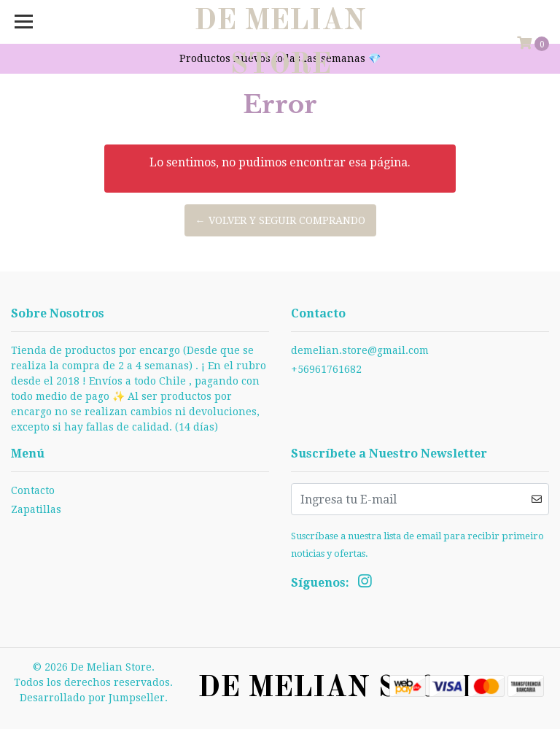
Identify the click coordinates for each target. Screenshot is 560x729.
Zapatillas (36, 509)
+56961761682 (326, 369)
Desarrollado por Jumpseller (92, 698)
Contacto (33, 490)
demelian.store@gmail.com (360, 350)
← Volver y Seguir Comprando (280, 220)
